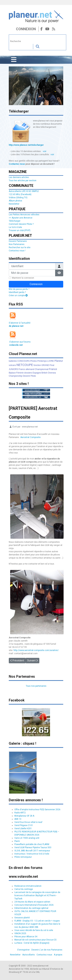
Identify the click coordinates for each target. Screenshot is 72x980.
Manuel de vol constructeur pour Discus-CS (35, 940)
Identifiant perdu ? (17, 292)
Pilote (33, 376)
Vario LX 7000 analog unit (27, 838)
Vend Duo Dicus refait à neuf (28, 822)
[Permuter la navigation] (14, 60)
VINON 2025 (20, 933)
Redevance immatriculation (28, 886)
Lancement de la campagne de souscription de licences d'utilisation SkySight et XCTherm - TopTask (37, 895)
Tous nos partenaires (36, 686)
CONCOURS (24, 361)
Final (52, 365)
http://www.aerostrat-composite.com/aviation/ (36, 650)
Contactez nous (17, 164)
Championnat (42, 369)
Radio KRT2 (20, 813)
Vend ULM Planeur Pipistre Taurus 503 (33, 847)
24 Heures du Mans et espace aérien (32, 902)
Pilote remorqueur (23, 857)
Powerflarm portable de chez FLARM (32, 844)
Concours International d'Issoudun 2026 (34, 905)
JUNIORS (13, 369)
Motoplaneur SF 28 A (24, 816)
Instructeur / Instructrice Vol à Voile (32, 854)
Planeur (59, 361)
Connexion (26, 29)
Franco (22, 369)
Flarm (17, 841)
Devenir (26, 376)
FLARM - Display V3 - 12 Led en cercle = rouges (37, 921)
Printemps (42, 361)
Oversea (52, 373)
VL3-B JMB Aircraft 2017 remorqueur (32, 851)
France (53, 369)
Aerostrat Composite (30, 437)
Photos (33, 361)
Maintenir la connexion (23, 278)
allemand (30, 369)
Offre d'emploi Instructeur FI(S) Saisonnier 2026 (37, 810)
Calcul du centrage (24, 889)
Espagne (37, 373)
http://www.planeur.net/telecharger (26, 145)
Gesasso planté (22, 918)
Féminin (20, 373)
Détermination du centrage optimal (31, 908)
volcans (12, 365)
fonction (37, 365)
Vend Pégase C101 (24, 825)
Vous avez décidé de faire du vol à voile (34, 930)
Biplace (12, 373)
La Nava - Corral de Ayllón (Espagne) (32, 943)
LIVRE (51, 361)
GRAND (45, 365)
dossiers (28, 373)
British (44, 373)
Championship (16, 376)
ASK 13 (18, 819)
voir (45, 151)
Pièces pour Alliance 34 (26, 937)
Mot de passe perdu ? (19, 289)
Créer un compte (18, 295)
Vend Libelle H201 (23, 829)
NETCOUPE (25, 365)
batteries (13, 361)
